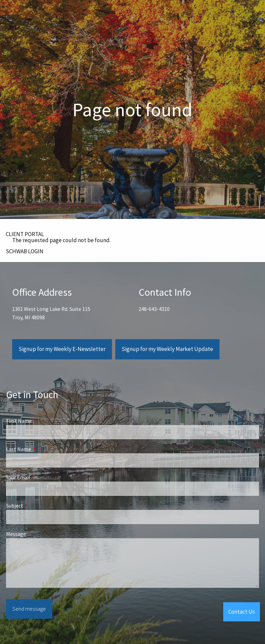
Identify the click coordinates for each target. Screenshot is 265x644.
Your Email (42, 477)
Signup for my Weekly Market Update (167, 349)
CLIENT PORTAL (25, 234)
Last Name (43, 449)
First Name (43, 421)
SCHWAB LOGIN (25, 251)
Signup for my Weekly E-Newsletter (62, 349)
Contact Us (242, 612)
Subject (39, 506)
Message (40, 534)
